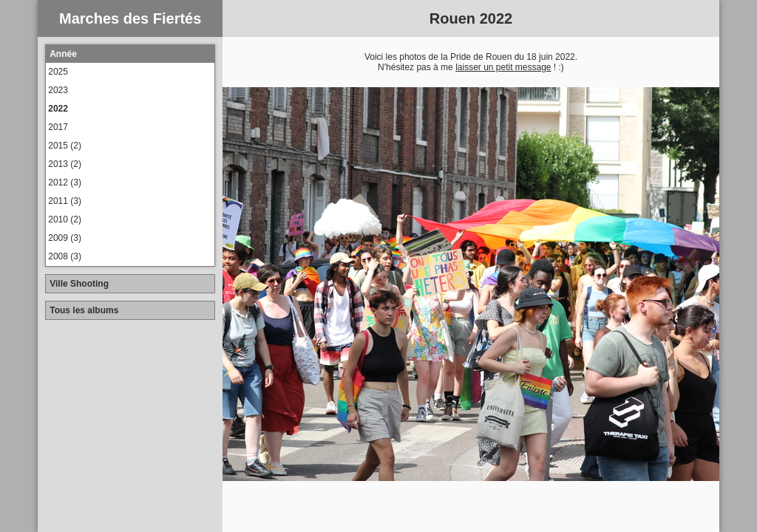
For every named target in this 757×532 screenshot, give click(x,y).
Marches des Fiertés (130, 18)
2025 (58, 72)
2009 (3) (65, 238)
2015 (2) (65, 146)
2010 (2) (65, 219)
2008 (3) (65, 256)
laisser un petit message (503, 67)
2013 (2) (65, 164)
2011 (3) (65, 201)
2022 (58, 109)
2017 (58, 127)
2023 (58, 90)
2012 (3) (65, 183)
